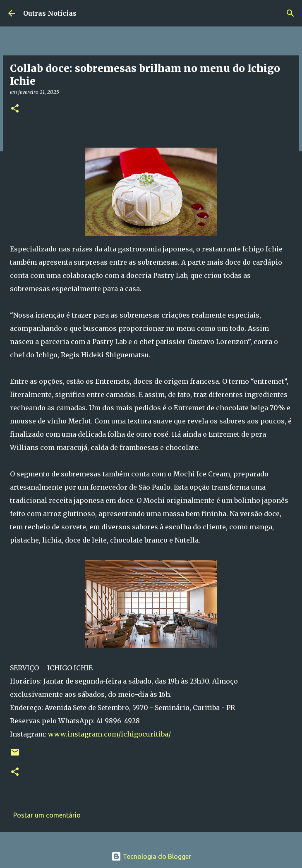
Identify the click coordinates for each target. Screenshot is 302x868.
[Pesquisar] (290, 13)
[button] (15, 109)
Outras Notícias (50, 13)
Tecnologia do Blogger (151, 856)
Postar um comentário (47, 815)
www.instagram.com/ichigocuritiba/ (109, 734)
